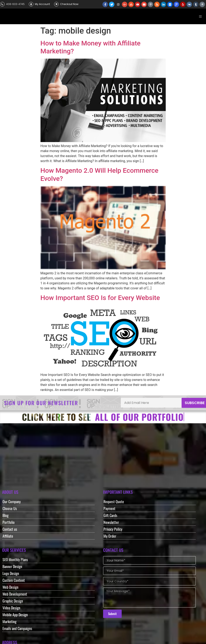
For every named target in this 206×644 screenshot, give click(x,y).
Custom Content (14, 580)
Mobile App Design (15, 615)
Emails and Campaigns (17, 628)
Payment (109, 508)
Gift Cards (110, 515)
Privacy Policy (113, 529)
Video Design (11, 608)
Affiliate (8, 536)
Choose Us (10, 508)
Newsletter (111, 522)
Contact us (10, 529)
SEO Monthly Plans (15, 560)
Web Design (10, 587)
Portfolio (9, 522)
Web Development (15, 594)
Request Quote (114, 502)
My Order (110, 536)
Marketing (9, 621)
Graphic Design (13, 601)
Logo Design (11, 573)
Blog (6, 515)
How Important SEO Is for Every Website (100, 298)
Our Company (12, 502)
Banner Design (12, 566)
